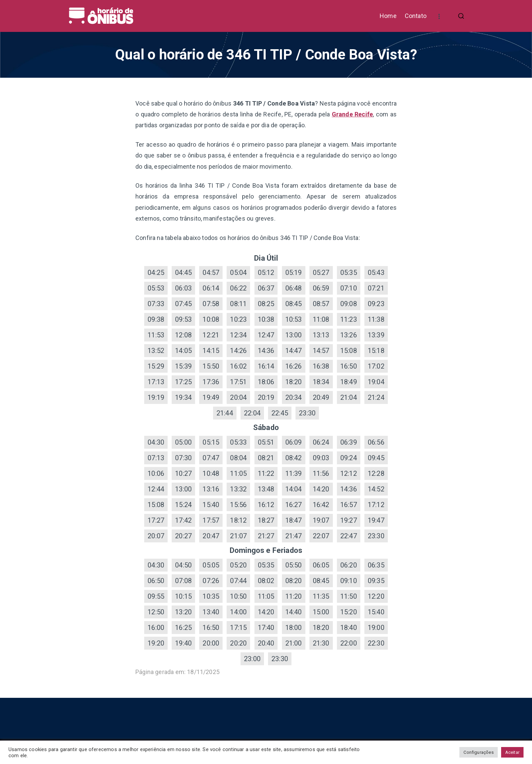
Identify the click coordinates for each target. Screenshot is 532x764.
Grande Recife (353, 114)
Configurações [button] (478, 752)
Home (388, 16)
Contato (416, 16)
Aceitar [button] (512, 752)
